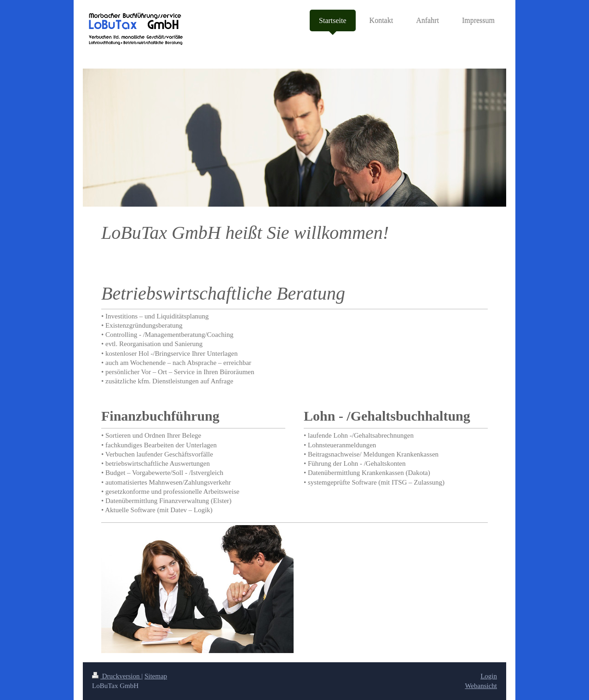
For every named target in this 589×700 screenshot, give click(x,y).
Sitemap (156, 676)
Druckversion (117, 676)
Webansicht (481, 686)
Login (489, 676)
